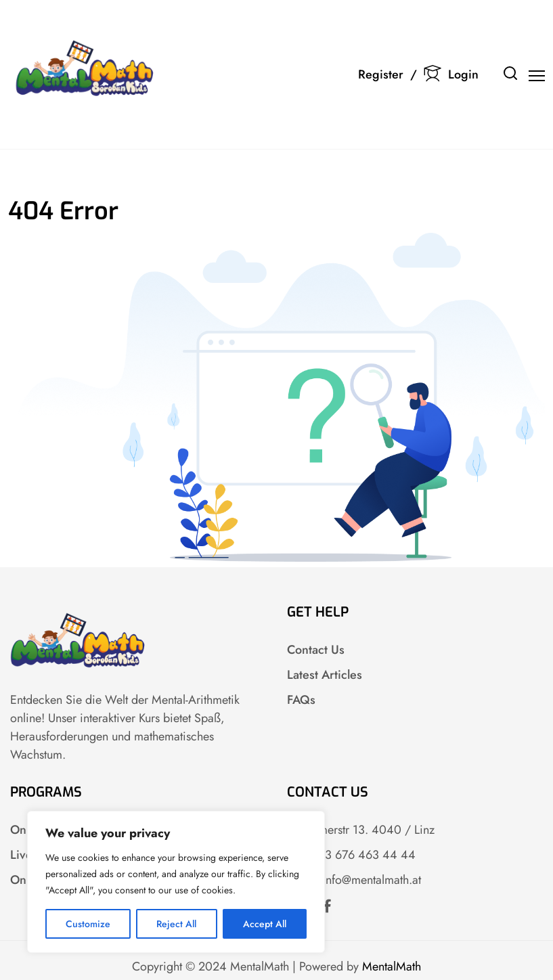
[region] (176, 882)
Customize (88, 924)
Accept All (265, 924)
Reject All (176, 924)
